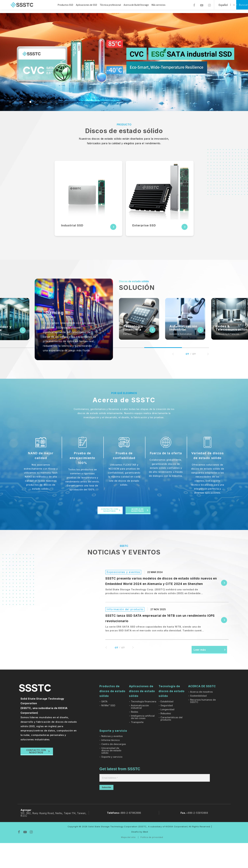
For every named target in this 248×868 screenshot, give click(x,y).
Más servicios (154, 5)
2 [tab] (15, 102)
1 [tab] (10, 102)
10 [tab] (56, 102)
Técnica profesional (106, 5)
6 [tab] (35, 102)
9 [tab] (51, 102)
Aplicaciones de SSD (82, 5)
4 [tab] (25, 102)
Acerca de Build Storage (132, 5)
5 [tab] (30, 102)
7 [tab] (41, 102)
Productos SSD (61, 5)
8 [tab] (46, 102)
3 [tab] (20, 102)
